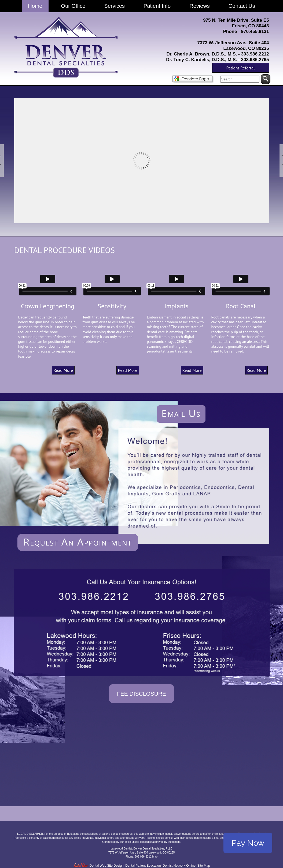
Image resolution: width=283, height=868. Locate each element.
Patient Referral (240, 68)
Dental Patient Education (143, 866)
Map (155, 857)
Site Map (204, 866)
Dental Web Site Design (106, 866)
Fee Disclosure (141, 694)
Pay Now (248, 843)
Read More (63, 370)
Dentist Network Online (179, 866)
